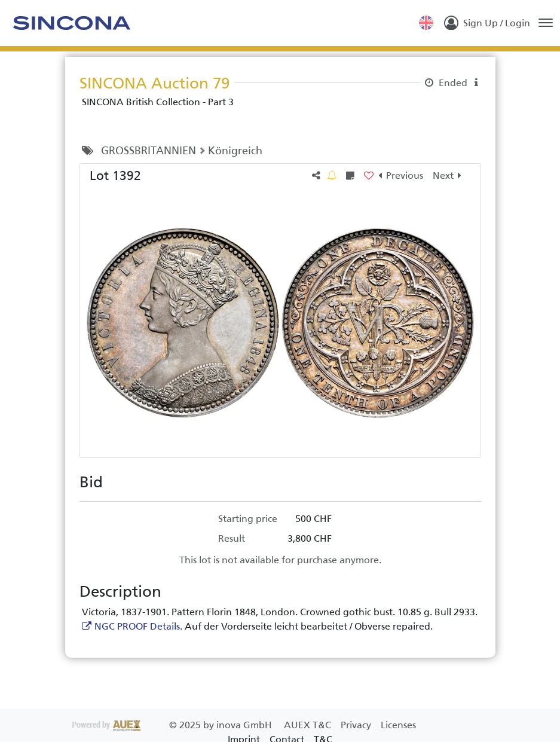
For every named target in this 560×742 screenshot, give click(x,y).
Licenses (398, 725)
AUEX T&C (309, 725)
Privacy (357, 725)
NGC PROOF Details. (138, 626)
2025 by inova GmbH (173, 725)
